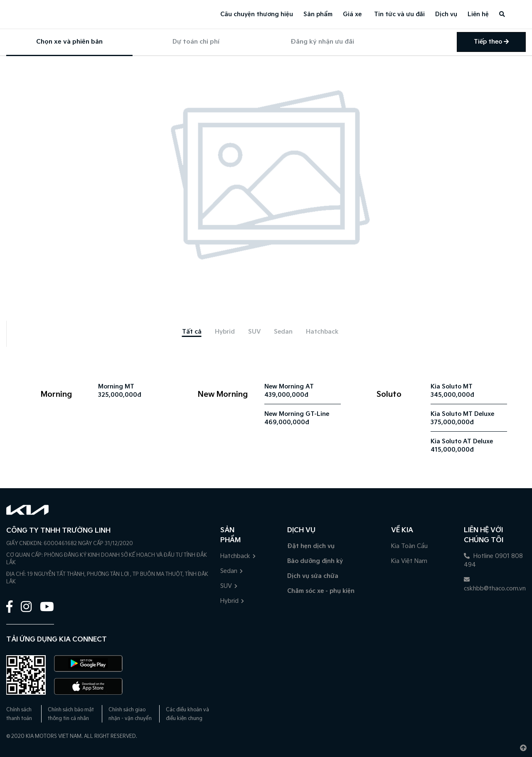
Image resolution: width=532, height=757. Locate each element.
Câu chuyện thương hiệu (257, 14)
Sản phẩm (318, 14)
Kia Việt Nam (409, 561)
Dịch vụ (446, 14)
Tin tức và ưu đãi (399, 14)
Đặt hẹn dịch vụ (311, 546)
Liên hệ (478, 14)
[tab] (192, 332)
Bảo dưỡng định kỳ (315, 561)
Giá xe (352, 14)
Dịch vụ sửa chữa (313, 576)
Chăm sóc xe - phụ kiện (321, 591)
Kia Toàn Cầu (409, 546)
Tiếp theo (491, 42)
